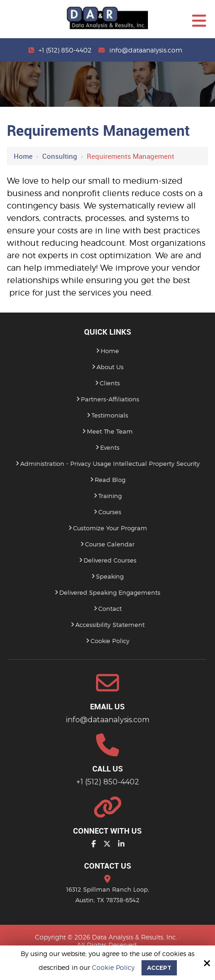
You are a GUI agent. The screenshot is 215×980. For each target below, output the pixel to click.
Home (23, 156)
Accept (159, 968)
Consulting (60, 156)
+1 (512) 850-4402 (65, 50)
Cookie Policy (113, 968)
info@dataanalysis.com (146, 50)
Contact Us (108, 866)
